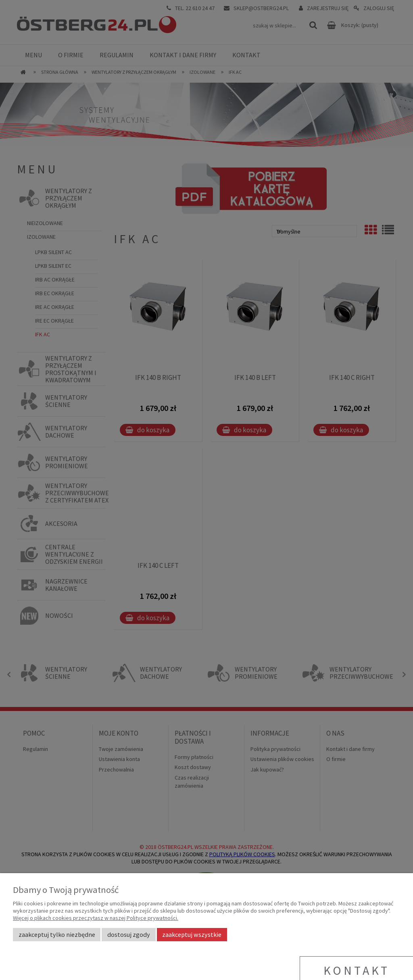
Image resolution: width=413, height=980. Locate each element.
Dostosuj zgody (129, 934)
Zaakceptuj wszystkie (192, 934)
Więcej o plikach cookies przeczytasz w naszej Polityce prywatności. (96, 918)
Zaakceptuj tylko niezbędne (57, 934)
